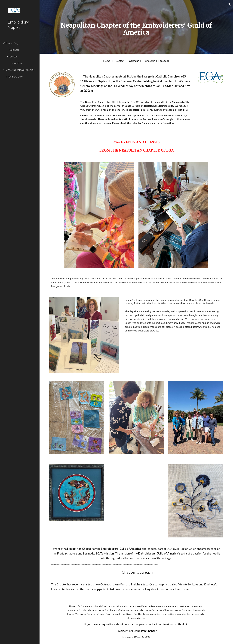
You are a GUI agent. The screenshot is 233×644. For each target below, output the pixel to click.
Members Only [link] (14, 76)
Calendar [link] (14, 50)
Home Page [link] (13, 43)
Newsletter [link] (16, 63)
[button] (229, 4)
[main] (136, 27)
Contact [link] (14, 56)
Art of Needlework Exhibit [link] (20, 70)
